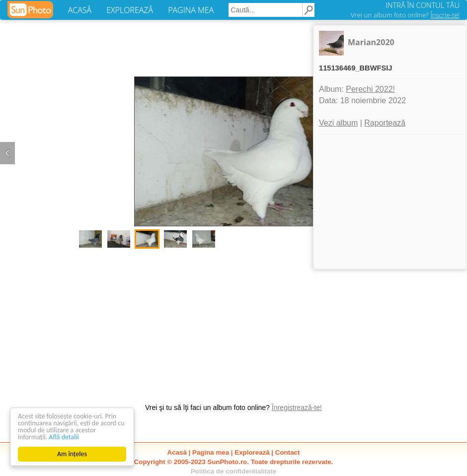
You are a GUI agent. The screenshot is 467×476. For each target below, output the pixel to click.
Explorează (252, 452)
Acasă (177, 452)
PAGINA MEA (191, 10)
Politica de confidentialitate (234, 471)
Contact (288, 452)
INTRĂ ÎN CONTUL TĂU (423, 5)
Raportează (385, 123)
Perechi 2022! (370, 89)
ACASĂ (80, 10)
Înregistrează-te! (297, 408)
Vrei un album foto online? (405, 15)
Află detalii (64, 437)
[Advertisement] (233, 321)
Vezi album (338, 123)
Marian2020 (371, 42)
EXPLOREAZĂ (130, 10)
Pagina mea (211, 452)
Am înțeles (72, 454)
